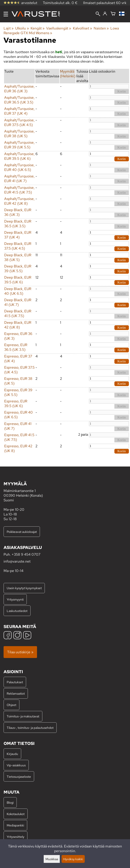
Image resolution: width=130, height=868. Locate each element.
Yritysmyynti (15, 599)
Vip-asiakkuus (16, 765)
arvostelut (20, 3)
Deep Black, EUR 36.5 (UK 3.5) (18, 224)
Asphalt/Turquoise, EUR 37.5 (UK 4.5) (19, 122)
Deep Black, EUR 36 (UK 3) (18, 212)
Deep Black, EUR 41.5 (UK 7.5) (18, 313)
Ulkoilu (22, 28)
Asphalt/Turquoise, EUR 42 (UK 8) (19, 201)
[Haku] (98, 14)
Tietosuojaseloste (19, 777)
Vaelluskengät (59, 28)
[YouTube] (27, 636)
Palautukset (15, 682)
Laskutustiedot (17, 611)
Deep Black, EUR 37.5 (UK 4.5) (18, 246)
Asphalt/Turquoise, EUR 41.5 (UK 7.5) (19, 190)
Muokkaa (52, 859)
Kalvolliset (83, 28)
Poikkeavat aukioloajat (22, 532)
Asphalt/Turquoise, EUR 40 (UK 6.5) (19, 167)
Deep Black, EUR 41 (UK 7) (18, 302)
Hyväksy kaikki (73, 859)
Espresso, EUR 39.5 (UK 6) (16, 404)
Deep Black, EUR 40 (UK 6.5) (18, 291)
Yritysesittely (15, 837)
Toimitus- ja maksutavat (23, 716)
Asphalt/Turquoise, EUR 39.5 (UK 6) (19, 156)
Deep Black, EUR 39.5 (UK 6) (18, 280)
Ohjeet (11, 705)
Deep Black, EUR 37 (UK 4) (18, 235)
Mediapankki (15, 825)
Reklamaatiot (16, 693)
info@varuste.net (17, 561)
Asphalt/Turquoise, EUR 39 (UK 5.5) (19, 145)
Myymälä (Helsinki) (68, 74)
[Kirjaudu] (105, 14)
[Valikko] (6, 14)
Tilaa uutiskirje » (20, 652)
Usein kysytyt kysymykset (24, 588)
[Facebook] (8, 636)
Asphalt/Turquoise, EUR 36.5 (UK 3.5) (19, 100)
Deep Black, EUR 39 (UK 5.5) (18, 269)
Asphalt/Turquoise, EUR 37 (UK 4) (19, 111)
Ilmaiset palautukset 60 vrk (105, 3)
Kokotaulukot (16, 814)
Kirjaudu (12, 754)
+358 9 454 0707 (26, 554)
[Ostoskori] (113, 14)
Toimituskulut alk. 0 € (60, 3)
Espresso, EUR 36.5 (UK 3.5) (16, 347)
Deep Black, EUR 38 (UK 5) (18, 257)
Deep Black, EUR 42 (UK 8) (18, 325)
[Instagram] (17, 636)
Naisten (101, 28)
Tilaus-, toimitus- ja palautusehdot (30, 728)
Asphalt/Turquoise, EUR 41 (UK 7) (19, 179)
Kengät (38, 28)
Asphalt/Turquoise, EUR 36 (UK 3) (19, 89)
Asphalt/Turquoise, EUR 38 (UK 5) (19, 134)
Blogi (10, 802)
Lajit (9, 28)
